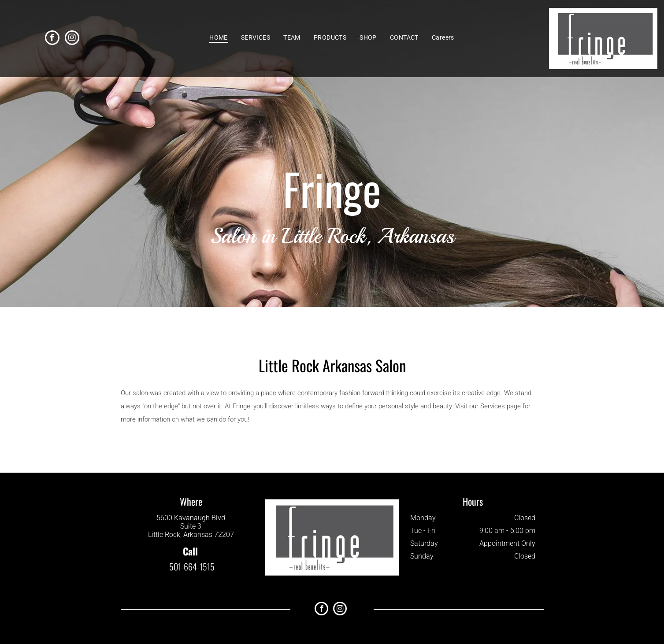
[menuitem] (219, 37)
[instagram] (72, 39)
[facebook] (52, 39)
